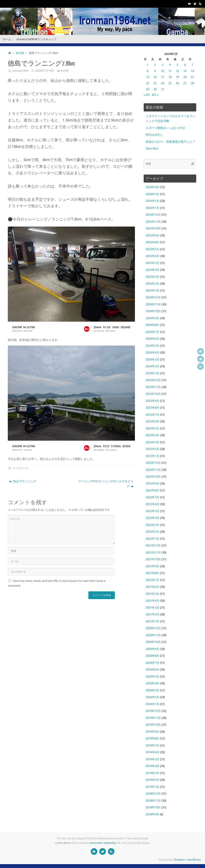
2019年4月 (152, 766)
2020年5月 (152, 677)
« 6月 (147, 95)
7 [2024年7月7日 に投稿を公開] (192, 65)
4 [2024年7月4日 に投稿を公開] (170, 65)
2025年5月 (152, 263)
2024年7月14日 (45, 71)
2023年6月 (152, 422)
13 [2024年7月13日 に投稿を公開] (185, 71)
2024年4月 (152, 353)
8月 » (155, 95)
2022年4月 (152, 518)
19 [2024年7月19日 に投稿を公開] (177, 77)
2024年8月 (152, 325)
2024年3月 (152, 360)
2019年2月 (152, 780)
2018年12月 (153, 794)
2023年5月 (152, 429)
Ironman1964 (20, 71)
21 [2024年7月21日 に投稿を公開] (192, 77)
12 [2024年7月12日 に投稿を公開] (177, 71)
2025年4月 (152, 270)
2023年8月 (152, 408)
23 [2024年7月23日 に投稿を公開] (155, 83)
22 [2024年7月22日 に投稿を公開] (148, 83)
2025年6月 (152, 256)
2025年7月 (152, 249)
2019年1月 (152, 787)
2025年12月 (153, 215)
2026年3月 (152, 194)
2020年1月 (152, 704)
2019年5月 (152, 759)
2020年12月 (153, 628)
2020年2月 (152, 697)
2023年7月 (152, 415)
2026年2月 (152, 201)
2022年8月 (152, 490)
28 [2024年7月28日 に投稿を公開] (192, 83)
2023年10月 (153, 394)
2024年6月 (152, 339)
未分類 (20, 53)
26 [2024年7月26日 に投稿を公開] (177, 83)
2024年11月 (153, 305)
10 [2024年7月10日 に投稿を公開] (163, 71)
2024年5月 (152, 346)
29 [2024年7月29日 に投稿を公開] (148, 89)
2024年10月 (153, 311)
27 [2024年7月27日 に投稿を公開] (185, 83)
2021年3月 (152, 608)
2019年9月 (152, 732)
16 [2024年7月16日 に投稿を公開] (155, 77)
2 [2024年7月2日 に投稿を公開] (155, 65)
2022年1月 (152, 539)
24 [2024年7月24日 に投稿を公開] (163, 83)
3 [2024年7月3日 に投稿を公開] (163, 65)
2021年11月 (153, 553)
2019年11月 (153, 718)
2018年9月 (152, 815)
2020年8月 (152, 656)
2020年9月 (152, 649)
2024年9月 (152, 318)
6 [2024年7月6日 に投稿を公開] (185, 65)
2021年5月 (152, 594)
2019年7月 (152, 746)
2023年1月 (152, 456)
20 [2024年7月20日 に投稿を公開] (185, 77)
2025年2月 (152, 284)
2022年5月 (152, 511)
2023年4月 (152, 435)
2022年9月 (152, 484)
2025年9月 (152, 236)
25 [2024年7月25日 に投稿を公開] (170, 83)
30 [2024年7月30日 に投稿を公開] (155, 89)
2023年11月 (153, 387)
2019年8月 (152, 739)
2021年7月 (152, 580)
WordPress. (194, 860)
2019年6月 (152, 752)
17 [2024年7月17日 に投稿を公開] (163, 77)
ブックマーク (20, 468)
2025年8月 (152, 242)
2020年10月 (153, 642)
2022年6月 (152, 504)
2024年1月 (152, 373)
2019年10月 (153, 725)
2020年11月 (153, 635)
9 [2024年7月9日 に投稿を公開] (155, 71)
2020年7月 (152, 663)
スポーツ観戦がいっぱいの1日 (165, 128)
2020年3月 (152, 690)
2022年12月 (153, 463)
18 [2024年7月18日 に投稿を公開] (170, 77)
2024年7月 (152, 332)
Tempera (179, 860)
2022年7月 (152, 497)
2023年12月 (153, 380)
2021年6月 (152, 587)
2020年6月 (152, 670)
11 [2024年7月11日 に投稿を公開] (170, 71)
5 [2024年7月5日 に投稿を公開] (177, 65)
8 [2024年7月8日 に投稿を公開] (148, 71)
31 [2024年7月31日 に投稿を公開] (163, 89)
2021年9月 (152, 566)
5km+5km (152, 149)
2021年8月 (152, 573)
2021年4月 (152, 601)
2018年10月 (153, 808)
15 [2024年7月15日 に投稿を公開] (148, 77)
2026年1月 (152, 208)
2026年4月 (152, 187)
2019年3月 (152, 773)
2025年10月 (153, 229)
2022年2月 (152, 532)
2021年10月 (153, 559)
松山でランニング (23, 481)
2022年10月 (153, 477)
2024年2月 (152, 366)
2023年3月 (152, 442)
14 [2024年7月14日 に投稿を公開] (192, 71)
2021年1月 (152, 622)
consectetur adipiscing (102, 843)
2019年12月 (153, 711)
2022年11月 (153, 470)
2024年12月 (153, 298)
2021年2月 (152, 615)
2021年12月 (153, 546)
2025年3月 (152, 277)
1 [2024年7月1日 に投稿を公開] (148, 65)
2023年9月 (152, 401)
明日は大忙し (154, 135)
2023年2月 (152, 449)
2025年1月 (152, 291)
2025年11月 (153, 222)
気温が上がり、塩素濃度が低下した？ (170, 142)
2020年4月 (152, 683)
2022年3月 (152, 525)
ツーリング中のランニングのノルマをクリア (106, 484)
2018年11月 (153, 801)
